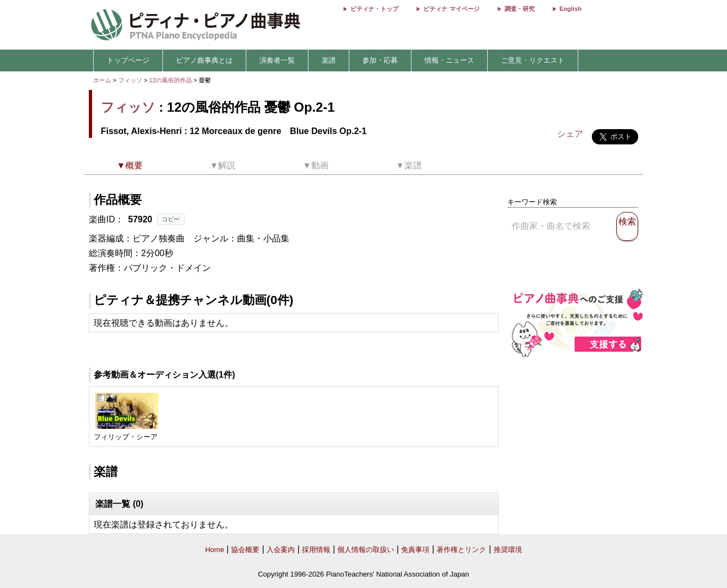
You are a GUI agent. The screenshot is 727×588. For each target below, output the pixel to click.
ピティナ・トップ (374, 9)
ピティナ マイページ (451, 9)
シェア (570, 134)
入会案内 (281, 550)
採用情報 (316, 550)
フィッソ (130, 80)
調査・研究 (520, 9)
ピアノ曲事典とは (204, 60)
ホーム (102, 80)
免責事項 (415, 550)
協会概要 (245, 550)
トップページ (128, 60)
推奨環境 (508, 550)
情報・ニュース (449, 60)
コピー (171, 219)
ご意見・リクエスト (533, 60)
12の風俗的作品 (172, 80)
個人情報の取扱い (366, 550)
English (571, 9)
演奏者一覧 (277, 60)
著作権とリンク (461, 550)
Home (214, 550)
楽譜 (329, 60)
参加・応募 (380, 60)
